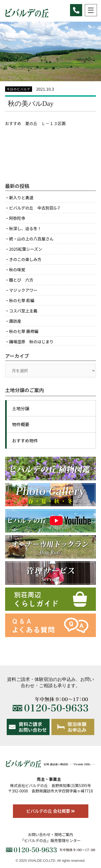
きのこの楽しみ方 (25, 259)
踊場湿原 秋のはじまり (31, 342)
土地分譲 (21, 408)
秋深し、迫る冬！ (25, 228)
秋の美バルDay (31, 104)
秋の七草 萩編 (22, 300)
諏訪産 (15, 321)
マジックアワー (23, 290)
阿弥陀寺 (17, 218)
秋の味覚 (17, 270)
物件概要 (21, 424)
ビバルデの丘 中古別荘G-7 (35, 208)
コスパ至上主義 (23, 311)
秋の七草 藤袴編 (24, 331)
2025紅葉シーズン (26, 249)
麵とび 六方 (21, 280)
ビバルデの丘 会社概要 (50, 811)
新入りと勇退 (21, 198)
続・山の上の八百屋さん (31, 239)
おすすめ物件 (25, 440)
